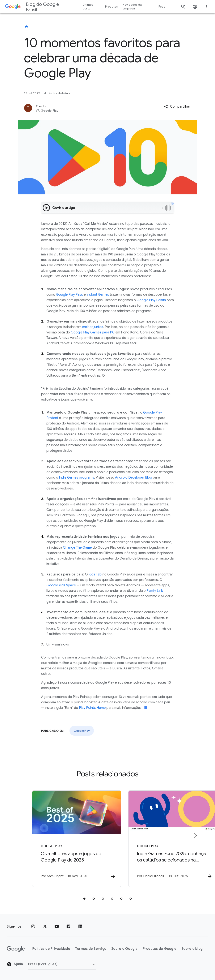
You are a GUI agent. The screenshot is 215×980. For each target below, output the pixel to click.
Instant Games (98, 295)
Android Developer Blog (134, 478)
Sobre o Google (125, 949)
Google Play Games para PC (93, 332)
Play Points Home (92, 708)
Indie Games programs (77, 478)
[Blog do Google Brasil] (26, 27)
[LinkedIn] (80, 927)
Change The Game (77, 548)
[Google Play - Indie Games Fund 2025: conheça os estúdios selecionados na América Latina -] (163, 839)
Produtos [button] (111, 7)
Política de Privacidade (51, 949)
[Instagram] (33, 927)
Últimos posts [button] (88, 7)
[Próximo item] (195, 836)
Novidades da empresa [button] (132, 7)
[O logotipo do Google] (16, 949)
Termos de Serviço (91, 949)
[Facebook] (68, 927)
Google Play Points (151, 300)
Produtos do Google (160, 949)
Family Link (155, 591)
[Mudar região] (62, 964)
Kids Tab (95, 574)
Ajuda (15, 964)
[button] (177, 107)
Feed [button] (162, 7)
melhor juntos (93, 327)
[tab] (84, 899)
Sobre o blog (192, 949)
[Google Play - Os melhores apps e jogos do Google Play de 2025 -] (52, 839)
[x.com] (45, 927)
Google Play (82, 731)
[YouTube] (57, 927)
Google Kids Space (61, 585)
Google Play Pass (69, 295)
